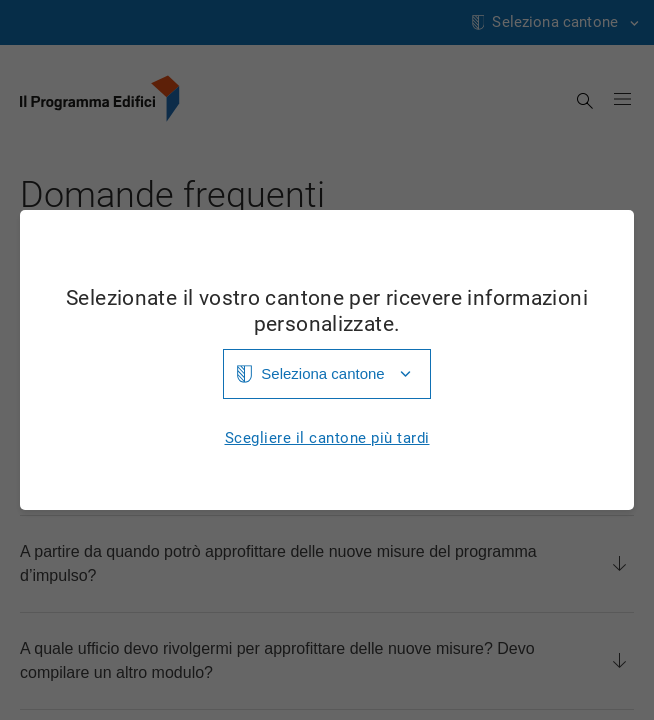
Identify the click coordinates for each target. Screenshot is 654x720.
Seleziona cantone (322, 373)
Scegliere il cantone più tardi (327, 438)
